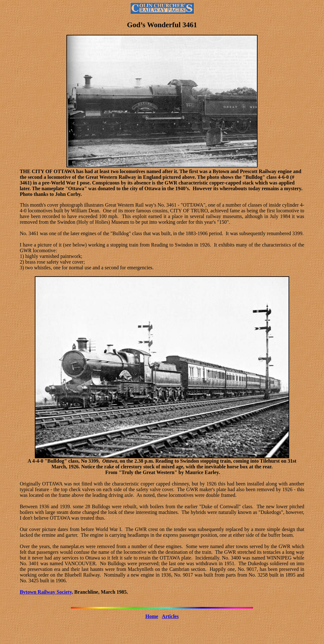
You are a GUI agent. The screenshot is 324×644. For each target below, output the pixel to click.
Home (152, 616)
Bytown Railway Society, (46, 592)
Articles (170, 616)
